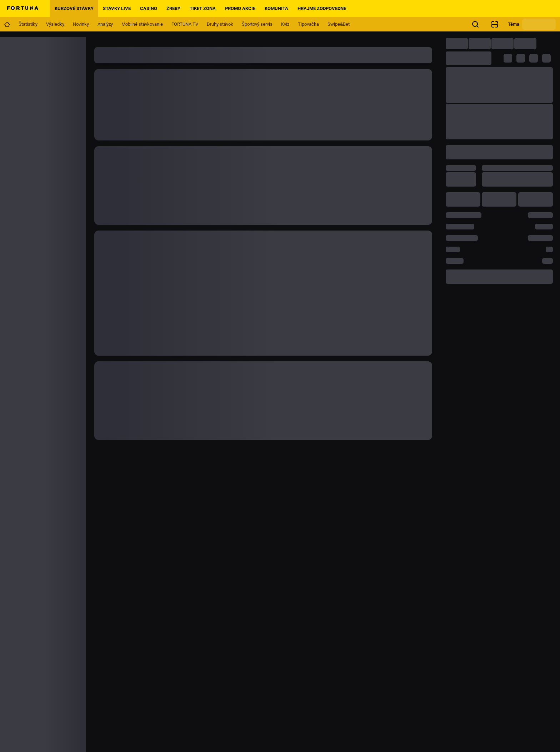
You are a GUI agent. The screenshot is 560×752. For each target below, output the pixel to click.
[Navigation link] (7, 24)
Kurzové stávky (74, 8)
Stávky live (117, 8)
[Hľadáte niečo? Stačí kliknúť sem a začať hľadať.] (475, 24)
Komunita (276, 8)
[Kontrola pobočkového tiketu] (495, 24)
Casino (149, 8)
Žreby (173, 8)
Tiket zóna (203, 8)
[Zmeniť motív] (539, 24)
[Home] (22, 9)
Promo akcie (240, 8)
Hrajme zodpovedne (322, 8)
